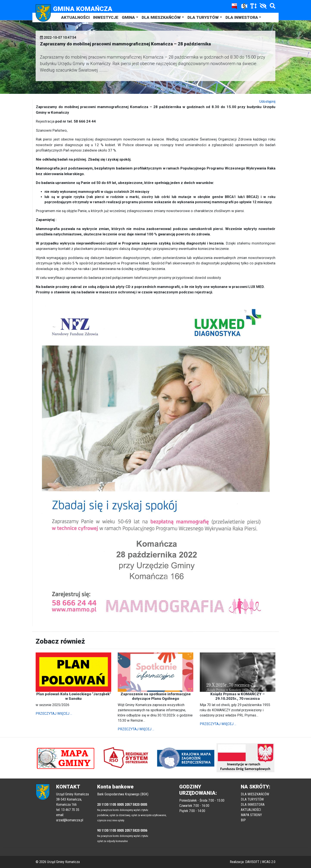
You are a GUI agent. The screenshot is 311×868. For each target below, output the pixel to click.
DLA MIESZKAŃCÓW (161, 17)
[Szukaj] (271, 7)
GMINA (128, 17)
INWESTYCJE (106, 17)
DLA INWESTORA (242, 17)
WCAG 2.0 (269, 862)
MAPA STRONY (251, 815)
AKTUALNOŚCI (75, 17)
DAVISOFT (252, 862)
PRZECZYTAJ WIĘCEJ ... (54, 714)
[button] (54, 758)
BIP (243, 820)
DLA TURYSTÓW (203, 17)
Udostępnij (267, 102)
